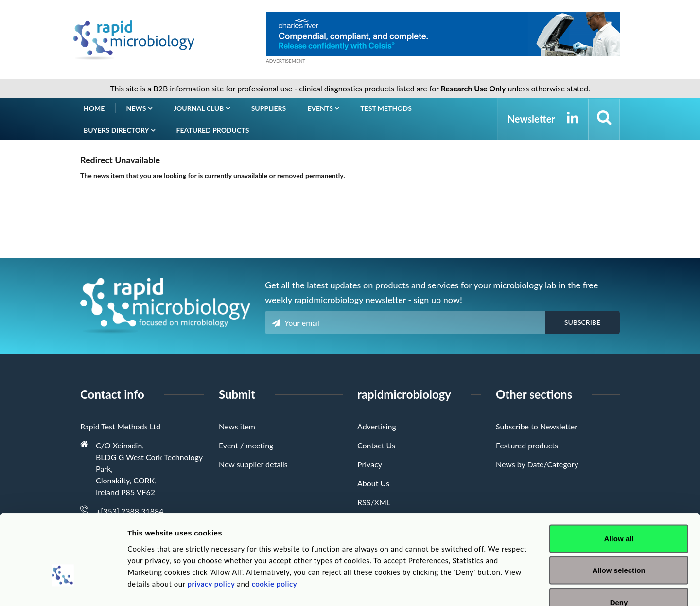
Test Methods (386, 108)
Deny (619, 542)
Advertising (377, 426)
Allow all (619, 478)
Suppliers (269, 108)
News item (237, 426)
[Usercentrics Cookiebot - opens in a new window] (63, 587)
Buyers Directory (119, 130)
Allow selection (619, 510)
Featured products (213, 130)
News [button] (139, 108)
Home (94, 108)
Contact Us (376, 445)
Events (323, 108)
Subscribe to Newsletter (537, 426)
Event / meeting (246, 445)
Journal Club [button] (202, 108)
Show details (510, 587)
